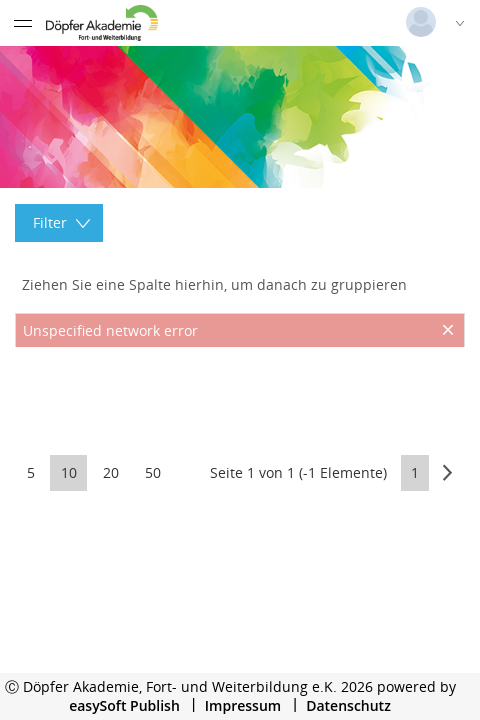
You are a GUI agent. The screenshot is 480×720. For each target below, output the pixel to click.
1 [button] (415, 472)
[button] (447, 472)
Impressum (243, 705)
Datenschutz (348, 705)
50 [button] (153, 472)
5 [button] (31, 472)
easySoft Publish (124, 705)
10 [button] (69, 472)
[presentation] (240, 397)
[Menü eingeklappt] (23, 23)
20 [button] (111, 472)
